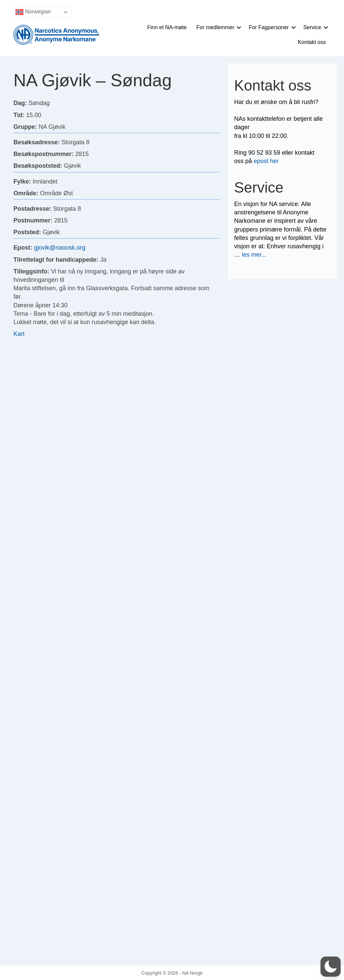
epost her (266, 161)
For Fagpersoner (269, 27)
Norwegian (33, 12)
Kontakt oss (312, 42)
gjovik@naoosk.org (60, 248)
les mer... (254, 255)
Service (312, 27)
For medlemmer (216, 27)
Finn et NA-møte (167, 27)
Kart (19, 334)
